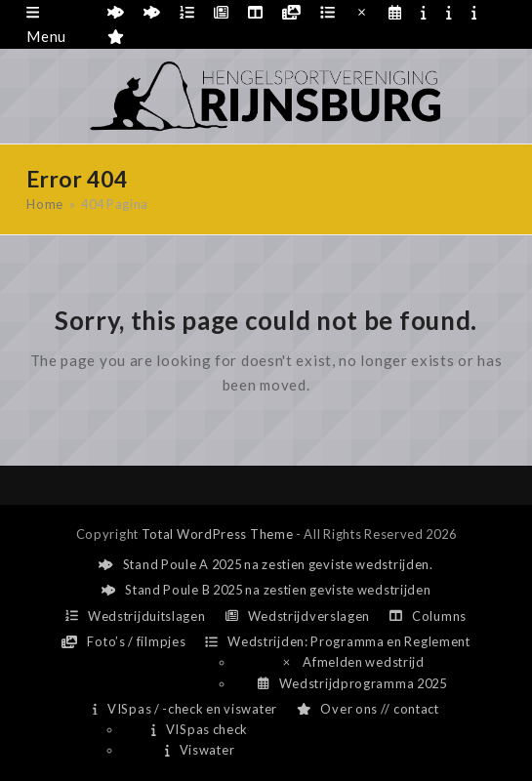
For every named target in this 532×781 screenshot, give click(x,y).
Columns (428, 616)
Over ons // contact (368, 709)
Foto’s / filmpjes (123, 641)
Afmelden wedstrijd (352, 662)
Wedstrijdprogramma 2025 (352, 683)
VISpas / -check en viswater (185, 709)
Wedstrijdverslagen (298, 616)
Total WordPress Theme (218, 534)
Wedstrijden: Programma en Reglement (337, 641)
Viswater (200, 750)
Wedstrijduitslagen (136, 616)
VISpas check (200, 729)
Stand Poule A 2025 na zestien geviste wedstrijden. (266, 564)
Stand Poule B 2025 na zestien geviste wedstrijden (266, 590)
